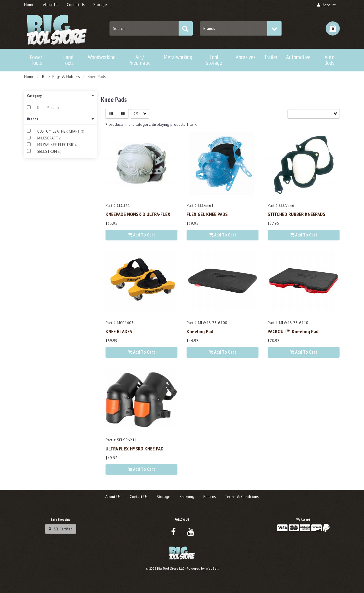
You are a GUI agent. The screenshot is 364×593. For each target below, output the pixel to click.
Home (29, 77)
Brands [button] (60, 119)
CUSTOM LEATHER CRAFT (59, 131)
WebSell (212, 568)
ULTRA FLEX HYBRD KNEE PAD (135, 448)
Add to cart (141, 235)
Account (326, 5)
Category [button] (60, 96)
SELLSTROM (48, 152)
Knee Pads (46, 108)
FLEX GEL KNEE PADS (207, 214)
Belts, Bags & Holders (61, 77)
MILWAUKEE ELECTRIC (56, 145)
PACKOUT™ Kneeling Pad (293, 331)
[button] (333, 28)
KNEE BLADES (119, 331)
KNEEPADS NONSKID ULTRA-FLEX (138, 214)
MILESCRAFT (48, 138)
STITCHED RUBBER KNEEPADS (296, 214)
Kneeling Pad (200, 331)
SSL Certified (61, 529)
